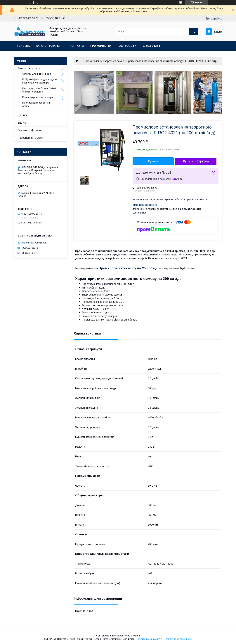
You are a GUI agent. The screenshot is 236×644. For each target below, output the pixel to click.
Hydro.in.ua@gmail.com (34, 243)
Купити (153, 161)
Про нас (23, 115)
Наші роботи (127, 46)
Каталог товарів (48, 46)
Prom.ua (135, 636)
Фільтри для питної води (37, 74)
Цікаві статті (152, 46)
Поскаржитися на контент (149, 639)
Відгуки (22, 123)
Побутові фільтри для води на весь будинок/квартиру (40, 81)
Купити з (196, 161)
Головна (24, 46)
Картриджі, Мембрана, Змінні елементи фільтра (39, 90)
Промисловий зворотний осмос (105, 61)
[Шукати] (193, 31)
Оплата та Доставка (30, 130)
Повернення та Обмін (31, 138)
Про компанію (101, 46)
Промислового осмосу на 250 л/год (128, 268)
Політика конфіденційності (178, 639)
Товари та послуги (29, 68)
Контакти (77, 46)
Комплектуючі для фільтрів (38, 97)
